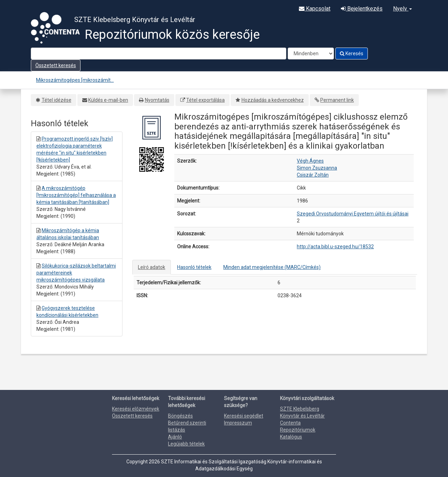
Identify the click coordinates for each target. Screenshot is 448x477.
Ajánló (175, 437)
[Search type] (311, 54)
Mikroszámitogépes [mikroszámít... (75, 80)
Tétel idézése (57, 100)
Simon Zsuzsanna (317, 168)
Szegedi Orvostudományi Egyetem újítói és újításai (353, 214)
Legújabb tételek (186, 444)
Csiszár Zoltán (313, 175)
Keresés (352, 54)
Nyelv (402, 9)
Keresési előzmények (136, 409)
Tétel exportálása (205, 100)
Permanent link (337, 100)
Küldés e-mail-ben (108, 100)
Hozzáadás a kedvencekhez (273, 100)
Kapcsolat (315, 9)
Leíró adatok (152, 267)
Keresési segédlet (244, 416)
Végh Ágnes (310, 161)
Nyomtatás (157, 100)
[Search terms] (159, 54)
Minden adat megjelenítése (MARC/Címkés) (272, 267)
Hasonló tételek (194, 267)
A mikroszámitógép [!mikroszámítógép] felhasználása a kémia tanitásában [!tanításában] (76, 195)
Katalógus (291, 437)
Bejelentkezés (362, 9)
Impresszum (238, 423)
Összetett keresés (56, 65)
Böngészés (180, 416)
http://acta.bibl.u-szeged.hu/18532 (335, 247)
